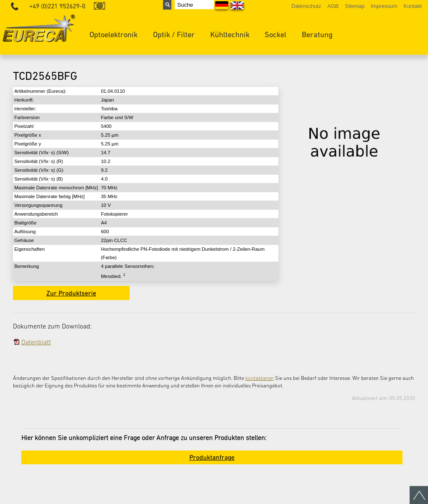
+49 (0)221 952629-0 (57, 6)
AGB (333, 6)
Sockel (275, 34)
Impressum (384, 6)
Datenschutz (306, 6)
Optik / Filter (174, 34)
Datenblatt (36, 342)
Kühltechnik (230, 34)
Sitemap (355, 6)
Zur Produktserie (71, 293)
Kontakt (413, 6)
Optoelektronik (113, 34)
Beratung (317, 34)
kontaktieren (260, 378)
